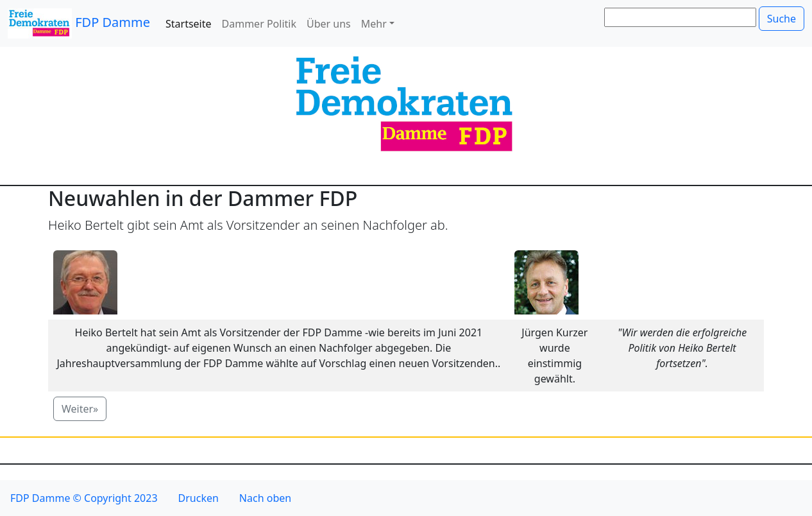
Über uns (329, 24)
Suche (782, 19)
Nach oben (265, 498)
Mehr (374, 24)
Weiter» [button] (80, 409)
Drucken (199, 498)
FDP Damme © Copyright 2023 (84, 498)
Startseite (189, 24)
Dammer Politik (259, 24)
